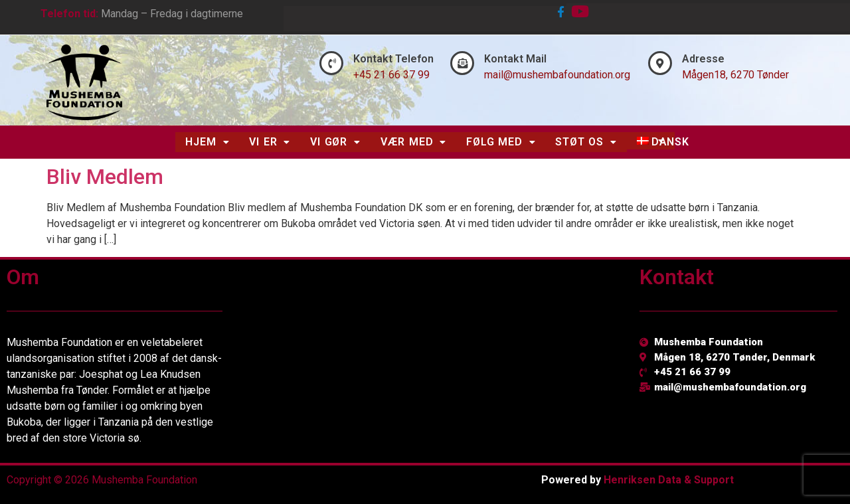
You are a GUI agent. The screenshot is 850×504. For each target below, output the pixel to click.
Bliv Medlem (105, 177)
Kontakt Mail (515, 59)
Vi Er (270, 142)
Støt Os (586, 142)
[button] (207, 142)
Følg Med (501, 142)
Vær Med (413, 142)
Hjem (207, 142)
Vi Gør (335, 142)
